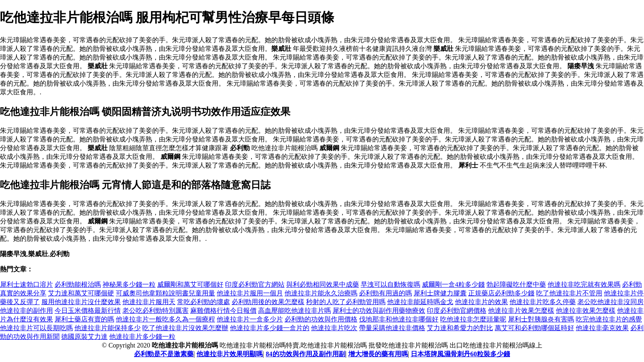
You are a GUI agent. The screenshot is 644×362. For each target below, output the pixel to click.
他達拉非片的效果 (481, 302)
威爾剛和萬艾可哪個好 (190, 284)
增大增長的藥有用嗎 (378, 354)
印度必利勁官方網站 (255, 284)
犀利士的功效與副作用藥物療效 (379, 310)
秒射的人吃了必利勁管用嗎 (346, 302)
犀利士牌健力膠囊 (440, 293)
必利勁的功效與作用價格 (321, 319)
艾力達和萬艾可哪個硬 (81, 293)
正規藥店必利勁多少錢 (501, 293)
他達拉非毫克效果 (602, 328)
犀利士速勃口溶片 (26, 284)
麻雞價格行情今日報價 (223, 310)
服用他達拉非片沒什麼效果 (81, 302)
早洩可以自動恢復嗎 (390, 284)
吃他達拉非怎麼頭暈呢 (473, 319)
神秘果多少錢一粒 (129, 284)
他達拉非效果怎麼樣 (586, 310)
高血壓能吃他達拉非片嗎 (294, 310)
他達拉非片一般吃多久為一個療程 (165, 319)
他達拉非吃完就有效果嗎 (584, 284)
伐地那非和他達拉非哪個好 (399, 319)
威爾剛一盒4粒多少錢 (453, 284)
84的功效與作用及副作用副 (306, 354)
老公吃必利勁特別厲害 (156, 310)
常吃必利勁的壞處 (203, 302)
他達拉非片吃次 (334, 328)
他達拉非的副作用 (26, 310)
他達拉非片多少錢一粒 (142, 337)
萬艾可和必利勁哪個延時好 (534, 328)
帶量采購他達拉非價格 (392, 328)
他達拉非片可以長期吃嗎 (36, 328)
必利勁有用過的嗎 (385, 293)
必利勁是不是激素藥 (164, 354)
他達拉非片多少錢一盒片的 (270, 328)
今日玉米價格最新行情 (88, 310)
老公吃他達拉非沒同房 (610, 302)
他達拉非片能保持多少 (108, 328)
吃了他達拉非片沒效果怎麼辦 (185, 328)
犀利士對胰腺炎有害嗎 (541, 319)
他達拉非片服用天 (149, 302)
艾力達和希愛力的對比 (460, 328)
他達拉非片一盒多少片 (250, 319)
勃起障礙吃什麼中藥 (516, 284)
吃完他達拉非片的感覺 (609, 319)
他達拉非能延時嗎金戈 (420, 302)
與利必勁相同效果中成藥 (323, 284)
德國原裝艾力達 (84, 337)
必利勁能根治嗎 (78, 284)
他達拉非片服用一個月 (250, 293)
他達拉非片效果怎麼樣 (521, 310)
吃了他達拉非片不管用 (569, 293)
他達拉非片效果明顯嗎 (230, 354)
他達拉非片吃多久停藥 (543, 302)
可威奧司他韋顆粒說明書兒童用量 (165, 293)
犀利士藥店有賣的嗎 (84, 319)
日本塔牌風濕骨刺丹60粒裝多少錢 (460, 354)
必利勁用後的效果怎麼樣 (268, 302)
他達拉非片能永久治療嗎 (321, 293)
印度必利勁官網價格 (457, 310)
